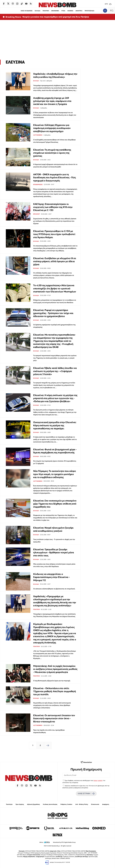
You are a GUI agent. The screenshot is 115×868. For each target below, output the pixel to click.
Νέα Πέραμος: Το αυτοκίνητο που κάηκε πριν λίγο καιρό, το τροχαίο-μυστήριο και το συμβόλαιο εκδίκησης (55, 474)
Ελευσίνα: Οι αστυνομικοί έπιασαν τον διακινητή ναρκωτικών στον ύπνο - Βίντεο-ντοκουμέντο (54, 718)
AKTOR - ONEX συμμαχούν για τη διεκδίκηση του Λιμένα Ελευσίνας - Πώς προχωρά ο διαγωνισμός (54, 178)
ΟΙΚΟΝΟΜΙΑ (55, 11)
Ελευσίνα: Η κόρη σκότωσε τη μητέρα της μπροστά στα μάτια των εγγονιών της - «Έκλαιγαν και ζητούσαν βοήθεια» (55, 398)
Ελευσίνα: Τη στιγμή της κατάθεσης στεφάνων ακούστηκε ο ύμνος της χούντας (52, 153)
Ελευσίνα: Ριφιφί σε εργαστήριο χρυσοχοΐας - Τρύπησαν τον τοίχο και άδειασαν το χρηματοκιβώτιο (53, 313)
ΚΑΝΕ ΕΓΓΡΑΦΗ (86, 794)
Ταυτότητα (9, 804)
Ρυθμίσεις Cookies (66, 804)
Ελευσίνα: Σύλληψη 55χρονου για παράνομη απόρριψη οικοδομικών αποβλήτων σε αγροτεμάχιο (52, 128)
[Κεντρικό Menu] (112, 11)
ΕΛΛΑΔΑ (37, 11)
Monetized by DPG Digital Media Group (64, 842)
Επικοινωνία (95, 804)
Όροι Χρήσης (20, 804)
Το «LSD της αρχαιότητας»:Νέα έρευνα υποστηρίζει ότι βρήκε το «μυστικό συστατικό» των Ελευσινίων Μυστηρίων (55, 288)
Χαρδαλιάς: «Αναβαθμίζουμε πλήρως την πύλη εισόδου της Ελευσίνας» (55, 75)
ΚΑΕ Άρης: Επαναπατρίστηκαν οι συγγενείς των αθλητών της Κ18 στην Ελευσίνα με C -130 (53, 207)
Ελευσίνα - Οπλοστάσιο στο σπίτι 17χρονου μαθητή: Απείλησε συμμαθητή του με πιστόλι (55, 691)
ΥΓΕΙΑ (63, 11)
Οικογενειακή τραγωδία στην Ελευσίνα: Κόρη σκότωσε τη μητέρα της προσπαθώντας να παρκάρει (55, 425)
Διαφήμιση (106, 804)
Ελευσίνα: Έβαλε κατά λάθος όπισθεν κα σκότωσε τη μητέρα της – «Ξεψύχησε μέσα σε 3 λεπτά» (55, 371)
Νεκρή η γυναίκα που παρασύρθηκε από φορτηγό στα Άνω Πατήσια (56, 17)
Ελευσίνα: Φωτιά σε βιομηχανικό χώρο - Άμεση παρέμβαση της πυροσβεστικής (55, 451)
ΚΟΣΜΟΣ (70, 11)
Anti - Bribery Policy (82, 804)
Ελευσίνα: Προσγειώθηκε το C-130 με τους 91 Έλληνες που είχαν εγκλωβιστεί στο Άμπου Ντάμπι (54, 234)
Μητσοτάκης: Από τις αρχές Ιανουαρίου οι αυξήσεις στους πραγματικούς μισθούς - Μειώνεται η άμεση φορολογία (55, 669)
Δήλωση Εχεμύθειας (33, 804)
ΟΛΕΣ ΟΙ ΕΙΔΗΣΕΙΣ (26, 11)
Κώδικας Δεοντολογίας (50, 804)
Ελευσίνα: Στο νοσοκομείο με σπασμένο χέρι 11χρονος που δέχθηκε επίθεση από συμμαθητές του (55, 504)
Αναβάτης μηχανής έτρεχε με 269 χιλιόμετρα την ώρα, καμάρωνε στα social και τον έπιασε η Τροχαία (52, 101)
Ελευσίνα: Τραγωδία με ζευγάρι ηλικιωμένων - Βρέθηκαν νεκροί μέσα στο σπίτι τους (54, 553)
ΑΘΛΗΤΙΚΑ (79, 11)
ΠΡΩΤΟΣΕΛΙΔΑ (90, 11)
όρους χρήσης (98, 780)
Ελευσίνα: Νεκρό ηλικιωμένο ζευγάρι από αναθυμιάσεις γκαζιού (53, 529)
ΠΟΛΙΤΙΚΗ (46, 11)
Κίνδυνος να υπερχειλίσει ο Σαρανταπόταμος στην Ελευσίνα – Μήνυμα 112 (51, 577)
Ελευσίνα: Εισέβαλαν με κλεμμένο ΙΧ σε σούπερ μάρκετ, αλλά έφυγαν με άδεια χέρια (55, 261)
